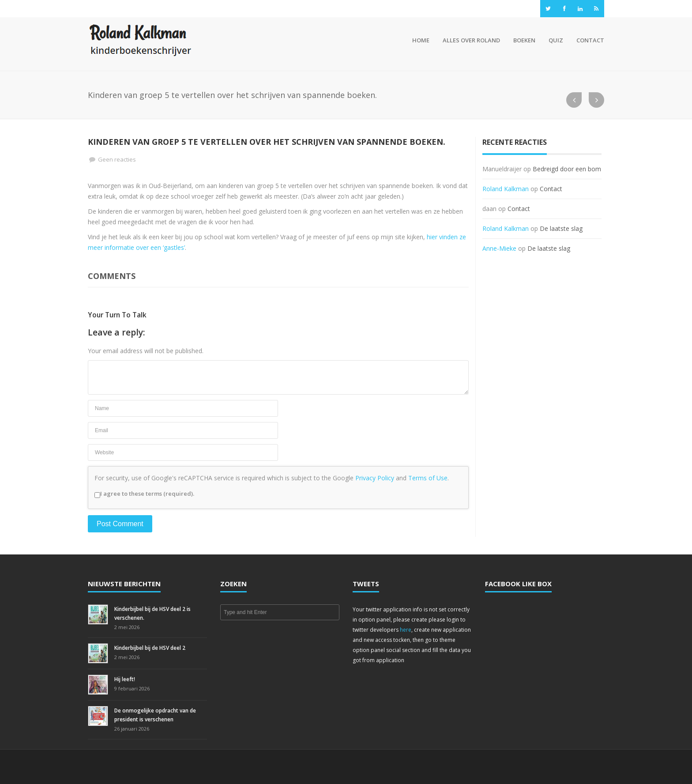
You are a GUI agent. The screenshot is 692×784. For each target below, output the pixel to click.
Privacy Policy (375, 478)
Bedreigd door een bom (567, 169)
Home (419, 40)
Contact (590, 40)
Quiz (556, 40)
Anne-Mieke (499, 248)
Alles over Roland (471, 40)
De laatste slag (561, 228)
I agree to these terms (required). (144, 494)
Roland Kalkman (506, 189)
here (406, 630)
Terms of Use (428, 478)
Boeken (524, 40)
